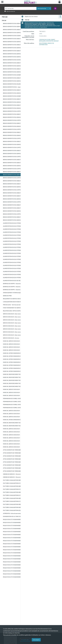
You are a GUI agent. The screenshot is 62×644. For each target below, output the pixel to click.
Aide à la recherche (11, 11)
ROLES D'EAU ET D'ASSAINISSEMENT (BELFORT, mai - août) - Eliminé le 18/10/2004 (20, 532)
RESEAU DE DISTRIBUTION (47, 44)
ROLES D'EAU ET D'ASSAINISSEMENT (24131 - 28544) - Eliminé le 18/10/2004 (20, 577)
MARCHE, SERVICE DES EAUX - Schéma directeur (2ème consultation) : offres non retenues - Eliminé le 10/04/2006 (20, 444)
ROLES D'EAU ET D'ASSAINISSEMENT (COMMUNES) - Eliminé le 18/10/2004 (20, 529)
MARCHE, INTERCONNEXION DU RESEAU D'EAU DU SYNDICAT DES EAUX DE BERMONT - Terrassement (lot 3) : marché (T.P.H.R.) (20, 362)
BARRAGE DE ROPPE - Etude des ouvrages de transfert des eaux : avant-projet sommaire (20, 284)
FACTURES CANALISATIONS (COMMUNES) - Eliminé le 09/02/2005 (20, 495)
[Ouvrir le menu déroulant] (2, 2)
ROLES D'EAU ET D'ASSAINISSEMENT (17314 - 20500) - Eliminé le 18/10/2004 (20, 571)
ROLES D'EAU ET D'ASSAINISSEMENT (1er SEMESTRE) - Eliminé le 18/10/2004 (20, 519)
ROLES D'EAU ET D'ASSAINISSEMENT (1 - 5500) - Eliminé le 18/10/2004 (20, 541)
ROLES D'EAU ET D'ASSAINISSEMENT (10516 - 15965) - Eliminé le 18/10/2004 (20, 547)
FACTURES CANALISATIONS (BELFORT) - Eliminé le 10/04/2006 (20, 498)
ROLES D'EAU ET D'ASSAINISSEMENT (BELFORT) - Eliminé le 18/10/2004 (20, 525)
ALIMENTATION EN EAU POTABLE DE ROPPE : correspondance (20, 247)
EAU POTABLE (43, 43)
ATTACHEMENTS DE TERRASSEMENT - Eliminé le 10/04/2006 (20, 465)
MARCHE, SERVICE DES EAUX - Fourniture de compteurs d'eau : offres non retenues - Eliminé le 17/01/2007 (20, 435)
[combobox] (44, 8)
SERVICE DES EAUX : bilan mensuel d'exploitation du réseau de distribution (20, 314)
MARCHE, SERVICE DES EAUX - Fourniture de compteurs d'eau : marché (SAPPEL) (20, 395)
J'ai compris (36, 640)
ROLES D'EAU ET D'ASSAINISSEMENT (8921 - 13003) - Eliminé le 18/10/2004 (20, 565)
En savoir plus (25, 640)
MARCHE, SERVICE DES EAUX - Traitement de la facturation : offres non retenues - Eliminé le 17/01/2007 (20, 438)
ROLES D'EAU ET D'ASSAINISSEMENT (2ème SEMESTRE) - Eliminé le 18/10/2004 (20, 522)
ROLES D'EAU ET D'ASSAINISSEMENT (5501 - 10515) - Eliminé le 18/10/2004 (20, 544)
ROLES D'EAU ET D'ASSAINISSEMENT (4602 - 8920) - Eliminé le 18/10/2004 (20, 562)
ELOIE (49, 40)
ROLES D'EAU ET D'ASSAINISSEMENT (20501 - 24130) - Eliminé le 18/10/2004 (20, 574)
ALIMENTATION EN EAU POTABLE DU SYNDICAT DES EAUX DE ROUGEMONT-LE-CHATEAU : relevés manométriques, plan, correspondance (20, 274)
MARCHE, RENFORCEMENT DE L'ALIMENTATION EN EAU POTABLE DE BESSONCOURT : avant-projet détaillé (20, 374)
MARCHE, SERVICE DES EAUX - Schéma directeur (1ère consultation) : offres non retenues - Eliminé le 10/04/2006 (20, 441)
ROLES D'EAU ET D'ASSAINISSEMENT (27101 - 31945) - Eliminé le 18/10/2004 (20, 556)
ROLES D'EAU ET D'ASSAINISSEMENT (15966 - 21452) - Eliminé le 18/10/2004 (20, 550)
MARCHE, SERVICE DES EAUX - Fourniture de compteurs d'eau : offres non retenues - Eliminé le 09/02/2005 (20, 429)
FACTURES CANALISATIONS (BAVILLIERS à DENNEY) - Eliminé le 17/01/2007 (20, 507)
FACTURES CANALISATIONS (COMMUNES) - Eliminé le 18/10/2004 (20, 483)
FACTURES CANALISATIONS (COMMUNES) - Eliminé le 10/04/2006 (20, 501)
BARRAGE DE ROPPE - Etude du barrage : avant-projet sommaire (20, 290)
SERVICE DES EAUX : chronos (11, 338)
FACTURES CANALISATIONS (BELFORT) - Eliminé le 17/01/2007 (20, 504)
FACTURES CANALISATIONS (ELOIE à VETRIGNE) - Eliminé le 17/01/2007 (20, 510)
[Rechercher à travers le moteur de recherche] (21, 8)
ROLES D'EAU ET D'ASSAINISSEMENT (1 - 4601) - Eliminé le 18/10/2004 (20, 559)
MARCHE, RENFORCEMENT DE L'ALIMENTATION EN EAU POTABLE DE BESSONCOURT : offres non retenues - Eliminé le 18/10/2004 (20, 423)
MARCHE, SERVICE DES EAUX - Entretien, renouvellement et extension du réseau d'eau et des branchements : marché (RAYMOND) (20, 341)
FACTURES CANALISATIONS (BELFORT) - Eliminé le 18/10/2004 (20, 486)
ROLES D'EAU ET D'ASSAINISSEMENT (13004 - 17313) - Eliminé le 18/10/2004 (20, 568)
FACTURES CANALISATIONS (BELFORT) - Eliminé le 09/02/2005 (20, 492)
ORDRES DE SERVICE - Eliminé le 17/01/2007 (15, 477)
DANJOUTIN (50, 41)
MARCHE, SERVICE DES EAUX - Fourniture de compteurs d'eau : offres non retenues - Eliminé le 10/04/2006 (20, 432)
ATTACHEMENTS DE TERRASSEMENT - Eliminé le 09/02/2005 (20, 462)
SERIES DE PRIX (7, 296)
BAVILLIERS (42, 41)
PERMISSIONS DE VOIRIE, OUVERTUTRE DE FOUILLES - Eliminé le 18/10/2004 (20, 398)
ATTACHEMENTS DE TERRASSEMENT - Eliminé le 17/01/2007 (20, 468)
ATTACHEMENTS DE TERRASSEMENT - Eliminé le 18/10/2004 (20, 450)
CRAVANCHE (43, 40)
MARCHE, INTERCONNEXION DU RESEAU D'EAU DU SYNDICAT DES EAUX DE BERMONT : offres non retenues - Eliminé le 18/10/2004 (20, 420)
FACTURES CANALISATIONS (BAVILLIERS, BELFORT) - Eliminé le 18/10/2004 (20, 480)
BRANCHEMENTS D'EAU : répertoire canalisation (16, 87)
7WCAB (4, 20)
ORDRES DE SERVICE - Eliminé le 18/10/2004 (15, 474)
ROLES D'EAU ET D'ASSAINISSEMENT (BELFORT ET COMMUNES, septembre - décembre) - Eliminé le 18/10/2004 (20, 538)
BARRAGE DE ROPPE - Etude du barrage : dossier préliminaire (20, 287)
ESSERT (53, 40)
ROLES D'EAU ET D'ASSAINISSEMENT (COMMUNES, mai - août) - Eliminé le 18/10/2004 (20, 535)
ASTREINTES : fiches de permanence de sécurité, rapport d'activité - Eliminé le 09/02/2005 (20, 513)
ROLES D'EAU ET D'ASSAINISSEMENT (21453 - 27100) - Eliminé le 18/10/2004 (20, 553)
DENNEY (56, 41)
